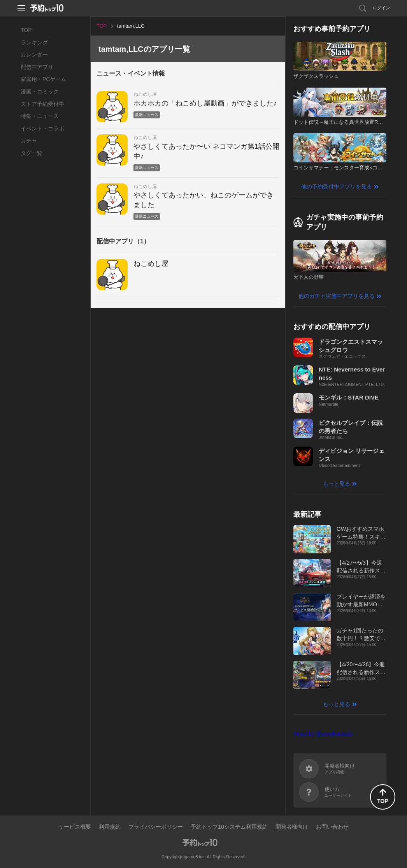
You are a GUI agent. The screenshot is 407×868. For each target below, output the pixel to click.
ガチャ (29, 141)
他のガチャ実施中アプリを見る (337, 296)
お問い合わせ (332, 827)
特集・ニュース (40, 116)
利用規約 (110, 827)
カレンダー (34, 55)
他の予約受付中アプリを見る (337, 187)
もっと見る (337, 484)
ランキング (34, 42)
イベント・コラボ (42, 129)
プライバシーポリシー (156, 827)
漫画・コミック (40, 92)
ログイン (381, 8)
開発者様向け (292, 827)
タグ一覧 (32, 153)
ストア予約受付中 (42, 104)
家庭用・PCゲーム (43, 79)
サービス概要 (75, 827)
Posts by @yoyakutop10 (323, 734)
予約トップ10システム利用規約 (229, 827)
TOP (26, 30)
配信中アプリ (37, 67)
